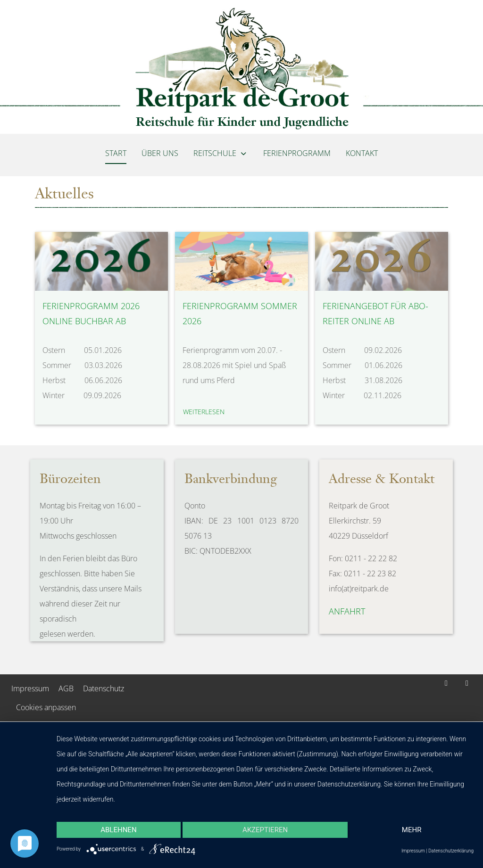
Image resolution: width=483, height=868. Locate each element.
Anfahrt (347, 611)
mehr (412, 830)
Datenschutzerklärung (451, 851)
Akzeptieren (265, 830)
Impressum (413, 851)
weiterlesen (204, 412)
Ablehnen (118, 830)
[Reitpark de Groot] (241, 67)
